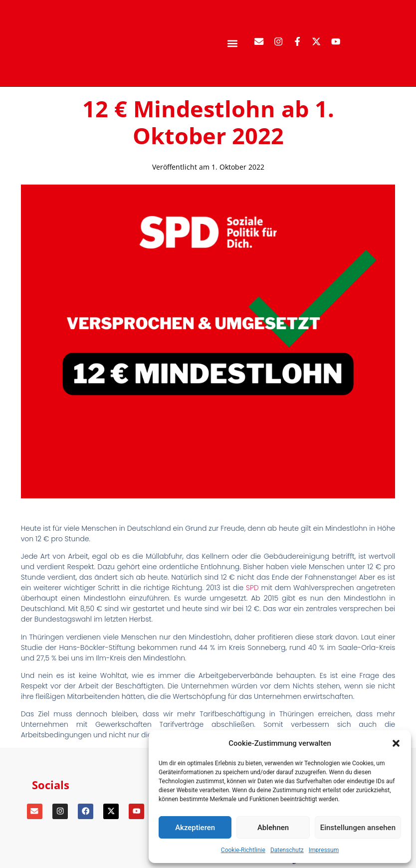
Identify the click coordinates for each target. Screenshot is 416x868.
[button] (396, 743)
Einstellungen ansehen (358, 828)
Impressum (324, 850)
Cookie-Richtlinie (243, 850)
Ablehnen (273, 828)
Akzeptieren (195, 828)
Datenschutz (287, 850)
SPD (252, 588)
